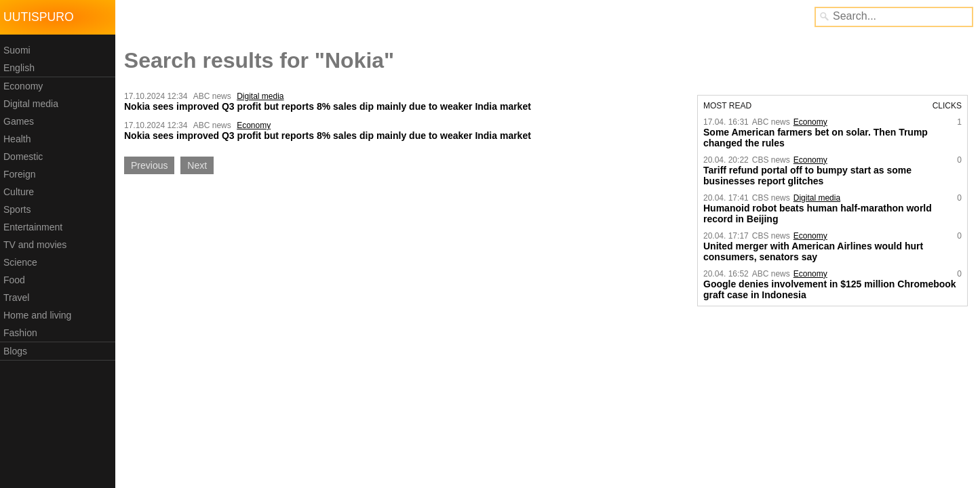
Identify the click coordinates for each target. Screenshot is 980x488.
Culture (19, 192)
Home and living (37, 315)
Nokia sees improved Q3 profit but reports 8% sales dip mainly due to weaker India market (328, 106)
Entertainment (33, 227)
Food (14, 280)
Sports (17, 209)
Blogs (15, 351)
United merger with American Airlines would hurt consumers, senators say (813, 251)
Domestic (23, 157)
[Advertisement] (229, 283)
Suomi (17, 50)
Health (17, 139)
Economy (23, 86)
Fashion (20, 333)
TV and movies (35, 245)
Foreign (19, 174)
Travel (16, 298)
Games (19, 121)
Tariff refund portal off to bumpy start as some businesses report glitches (807, 176)
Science (20, 262)
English (19, 68)
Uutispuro (39, 17)
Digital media (31, 104)
